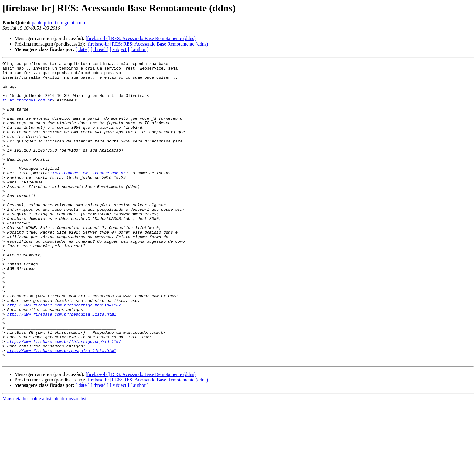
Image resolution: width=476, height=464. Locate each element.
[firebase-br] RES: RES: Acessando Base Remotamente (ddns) (147, 44)
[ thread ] (100, 49)
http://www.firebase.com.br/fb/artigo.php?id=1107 (64, 354)
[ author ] (139, 49)
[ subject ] (119, 49)
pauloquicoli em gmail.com (59, 23)
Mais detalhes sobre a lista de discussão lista (46, 459)
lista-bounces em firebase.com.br (88, 196)
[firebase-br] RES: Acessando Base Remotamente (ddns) (141, 38)
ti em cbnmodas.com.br (27, 108)
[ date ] (82, 49)
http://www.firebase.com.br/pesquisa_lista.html (62, 365)
